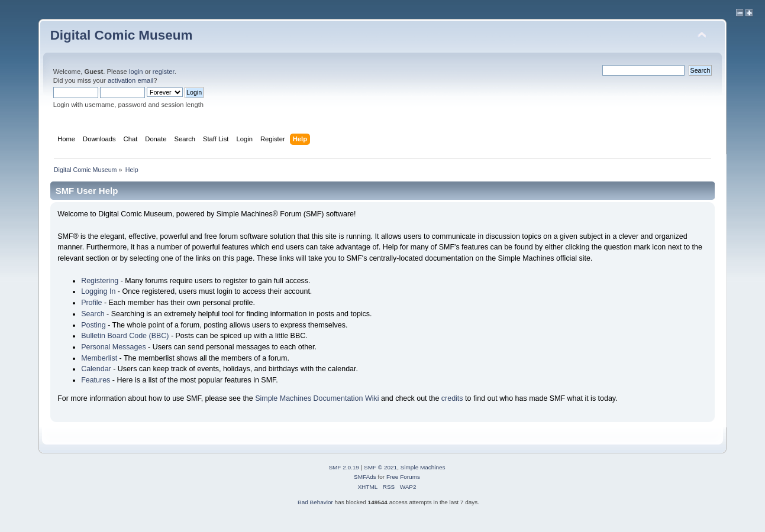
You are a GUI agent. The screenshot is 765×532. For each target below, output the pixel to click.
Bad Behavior (315, 502)
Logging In (98, 291)
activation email (130, 80)
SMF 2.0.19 (344, 467)
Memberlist (99, 358)
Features (96, 380)
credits (452, 398)
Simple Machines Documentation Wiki (317, 398)
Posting (93, 325)
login (136, 72)
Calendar (96, 369)
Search (93, 314)
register (164, 72)
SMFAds (365, 477)
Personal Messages (114, 347)
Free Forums (403, 477)
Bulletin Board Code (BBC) (125, 336)
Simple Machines (423, 467)
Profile (91, 303)
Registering (100, 281)
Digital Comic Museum (122, 35)
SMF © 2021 (380, 467)
